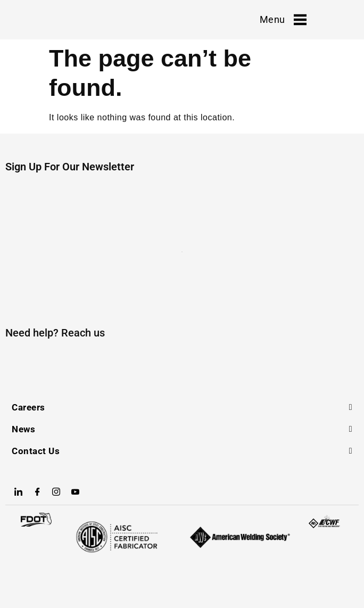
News (23, 429)
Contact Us (36, 451)
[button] (182, 408)
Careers (28, 407)
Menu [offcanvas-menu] (283, 20)
